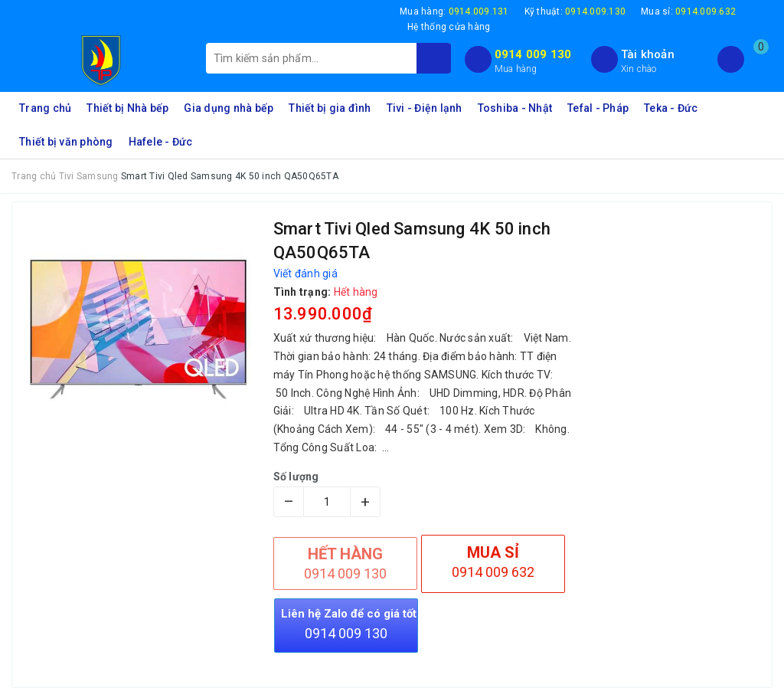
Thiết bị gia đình (330, 108)
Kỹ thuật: (575, 11)
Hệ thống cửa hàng (449, 27)
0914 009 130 (533, 54)
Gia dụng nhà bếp (229, 108)
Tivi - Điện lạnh (425, 108)
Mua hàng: (454, 11)
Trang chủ (45, 108)
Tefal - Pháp (598, 108)
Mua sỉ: (688, 11)
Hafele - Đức (161, 142)
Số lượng (296, 477)
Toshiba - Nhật (515, 108)
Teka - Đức (671, 108)
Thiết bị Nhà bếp (127, 108)
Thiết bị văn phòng (66, 142)
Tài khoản (648, 54)
